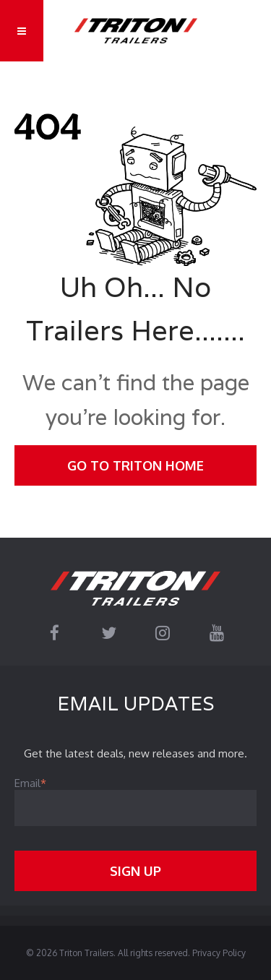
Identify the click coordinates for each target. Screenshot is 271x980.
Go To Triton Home (135, 465)
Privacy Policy (219, 953)
